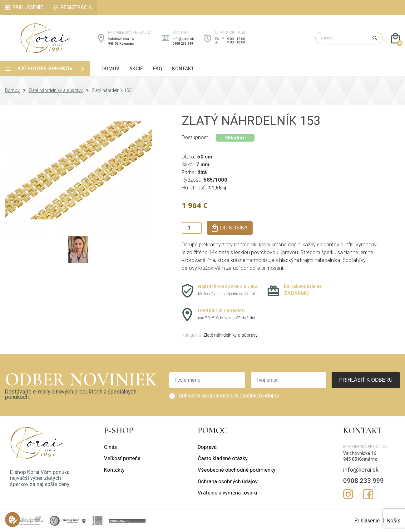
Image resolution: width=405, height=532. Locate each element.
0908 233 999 (183, 44)
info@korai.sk (183, 39)
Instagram (348, 494)
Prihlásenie (367, 521)
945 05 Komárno (121, 44)
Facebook (368, 494)
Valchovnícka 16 (121, 39)
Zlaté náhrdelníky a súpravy (56, 91)
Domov (12, 91)
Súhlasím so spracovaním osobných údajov (229, 396)
